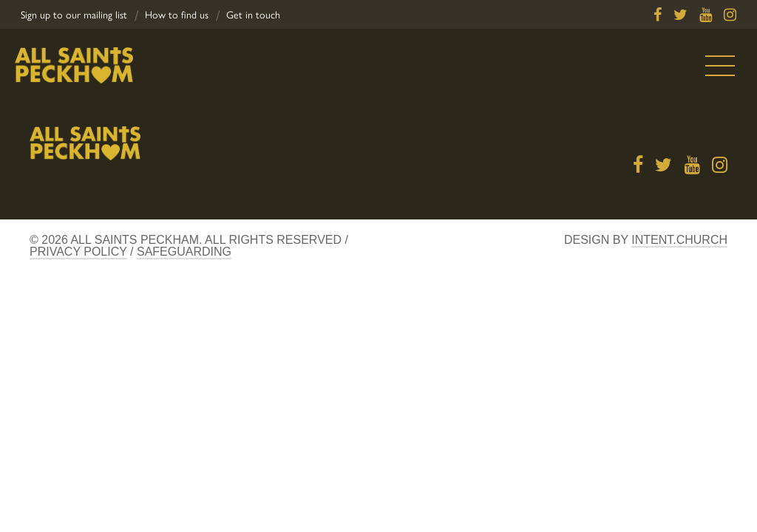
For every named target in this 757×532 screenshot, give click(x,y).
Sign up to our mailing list (74, 15)
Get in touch (253, 15)
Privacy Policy (78, 252)
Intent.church (679, 240)
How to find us (177, 15)
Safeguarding (184, 252)
